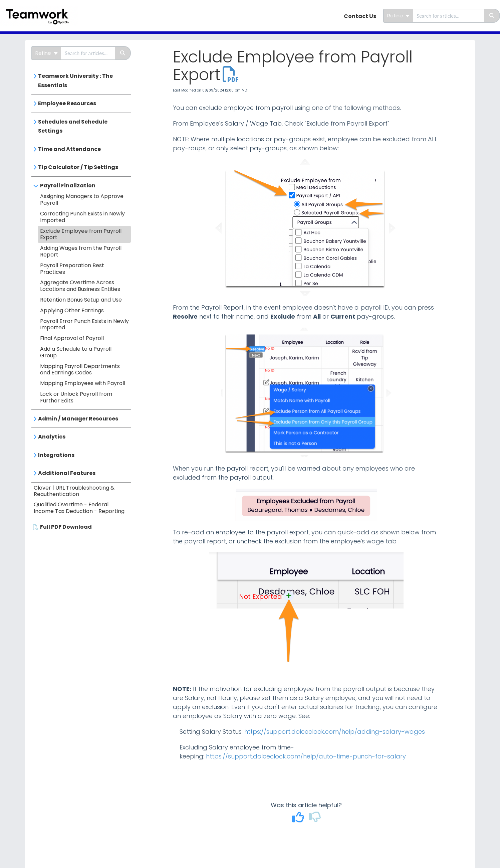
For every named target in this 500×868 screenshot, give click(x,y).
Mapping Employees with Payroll (83, 383)
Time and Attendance (69, 149)
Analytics (52, 437)
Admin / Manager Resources (78, 419)
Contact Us (360, 16)
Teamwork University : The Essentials (75, 81)
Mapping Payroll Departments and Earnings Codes (80, 370)
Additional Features (67, 473)
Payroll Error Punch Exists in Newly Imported (84, 324)
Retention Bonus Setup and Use (81, 300)
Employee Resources (67, 103)
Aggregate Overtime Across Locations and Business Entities (80, 286)
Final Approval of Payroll (72, 338)
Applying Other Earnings (72, 310)
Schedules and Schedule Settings (73, 126)
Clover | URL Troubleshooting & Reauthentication (74, 491)
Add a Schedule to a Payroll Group (76, 352)
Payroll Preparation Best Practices (72, 269)
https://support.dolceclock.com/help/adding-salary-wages (335, 732)
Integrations (56, 455)
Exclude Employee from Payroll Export (81, 234)
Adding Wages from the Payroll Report (81, 251)
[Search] (492, 16)
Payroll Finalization (68, 186)
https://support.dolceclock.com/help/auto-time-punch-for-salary (306, 756)
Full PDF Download (66, 527)
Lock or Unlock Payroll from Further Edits (76, 397)
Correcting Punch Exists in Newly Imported (82, 217)
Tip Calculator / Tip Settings (78, 167)
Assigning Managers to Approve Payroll (82, 200)
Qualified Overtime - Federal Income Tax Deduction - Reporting (79, 508)
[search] (449, 16)
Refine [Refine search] (398, 16)
